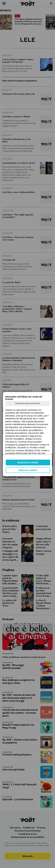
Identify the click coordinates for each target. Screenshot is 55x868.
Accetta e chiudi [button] (28, 463)
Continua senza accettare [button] (28, 403)
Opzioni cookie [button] (28, 470)
